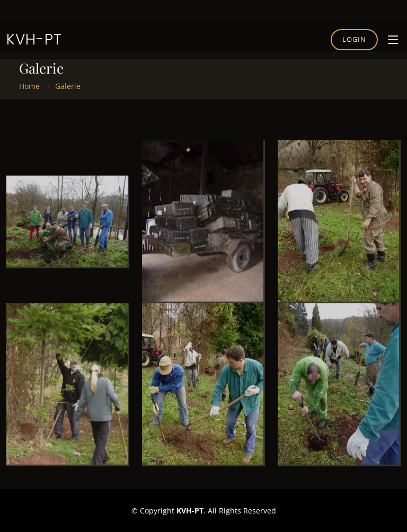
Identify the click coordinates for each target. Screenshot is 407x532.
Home (29, 86)
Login (354, 39)
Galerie (68, 86)
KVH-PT (34, 39)
